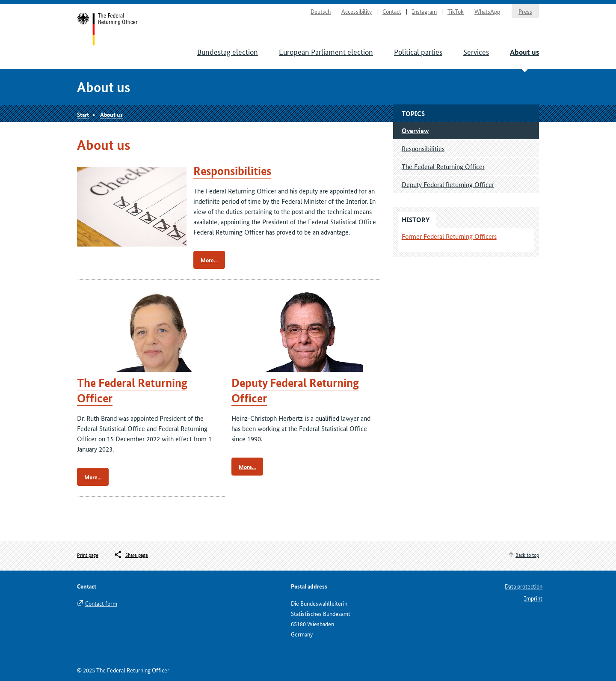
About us (524, 52)
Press (525, 11)
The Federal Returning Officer (443, 166)
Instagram (424, 11)
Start (108, 29)
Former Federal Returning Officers (449, 236)
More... (209, 260)
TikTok (456, 11)
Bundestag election (228, 51)
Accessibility (357, 11)
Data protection (524, 586)
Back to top (527, 555)
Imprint (533, 598)
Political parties (418, 51)
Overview (415, 131)
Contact (392, 11)
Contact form (101, 603)
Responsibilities (232, 171)
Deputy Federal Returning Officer (448, 184)
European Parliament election (326, 51)
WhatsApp (487, 11)
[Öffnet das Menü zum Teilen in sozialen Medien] (131, 555)
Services (476, 51)
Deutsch (321, 11)
